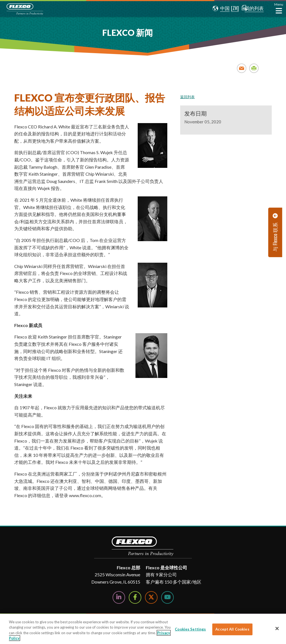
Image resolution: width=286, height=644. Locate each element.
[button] (217, 8)
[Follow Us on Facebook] (135, 597)
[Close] (277, 628)
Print (254, 68)
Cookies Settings (190, 629)
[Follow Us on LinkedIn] (119, 597)
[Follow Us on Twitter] (151, 597)
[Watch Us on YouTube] (167, 597)
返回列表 (187, 97)
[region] (143, 629)
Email (242, 68)
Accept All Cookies (232, 629)
